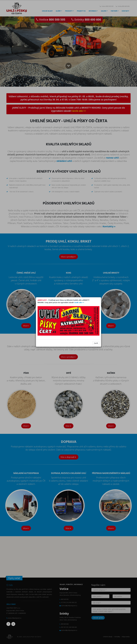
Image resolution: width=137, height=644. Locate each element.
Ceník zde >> (79, 302)
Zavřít (96, 343)
